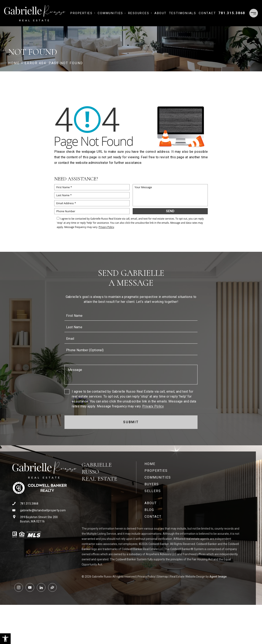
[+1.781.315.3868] (232, 13)
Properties (83, 13)
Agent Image (218, 577)
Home (150, 464)
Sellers (153, 491)
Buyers (152, 484)
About (160, 13)
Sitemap (163, 577)
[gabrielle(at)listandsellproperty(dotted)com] (45, 510)
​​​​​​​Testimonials (183, 13)
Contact (207, 13)
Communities (112, 13)
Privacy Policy (106, 227)
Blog (149, 510)
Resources (140, 13)
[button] (5, 639)
